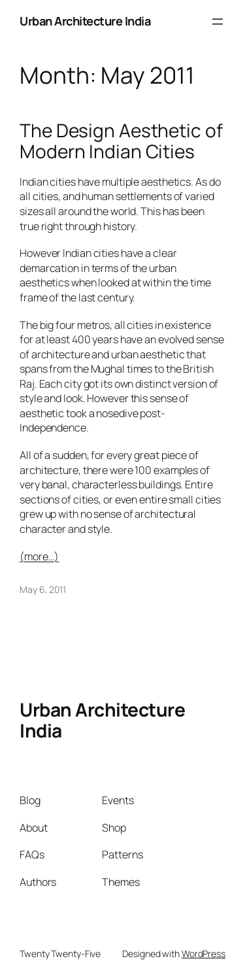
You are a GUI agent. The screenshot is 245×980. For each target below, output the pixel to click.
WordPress (204, 954)
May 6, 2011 (43, 589)
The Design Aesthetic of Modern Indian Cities (121, 141)
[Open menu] (218, 22)
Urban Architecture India (85, 21)
